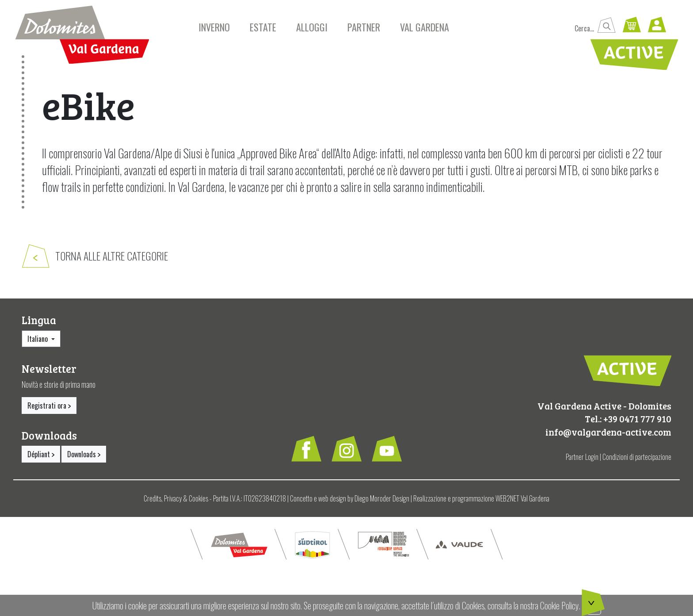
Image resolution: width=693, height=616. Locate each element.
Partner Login (582, 460)
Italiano (38, 342)
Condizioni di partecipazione (637, 460)
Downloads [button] (84, 457)
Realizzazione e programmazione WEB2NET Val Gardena (481, 501)
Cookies (198, 501)
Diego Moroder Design (382, 501)
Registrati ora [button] (49, 409)
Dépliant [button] (41, 457)
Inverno (214, 27)
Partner (364, 27)
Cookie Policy (560, 605)
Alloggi (312, 27)
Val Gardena (425, 27)
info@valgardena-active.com (608, 435)
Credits (152, 501)
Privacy (173, 501)
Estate (263, 27)
